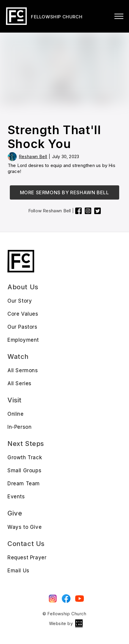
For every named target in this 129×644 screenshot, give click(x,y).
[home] (43, 16)
